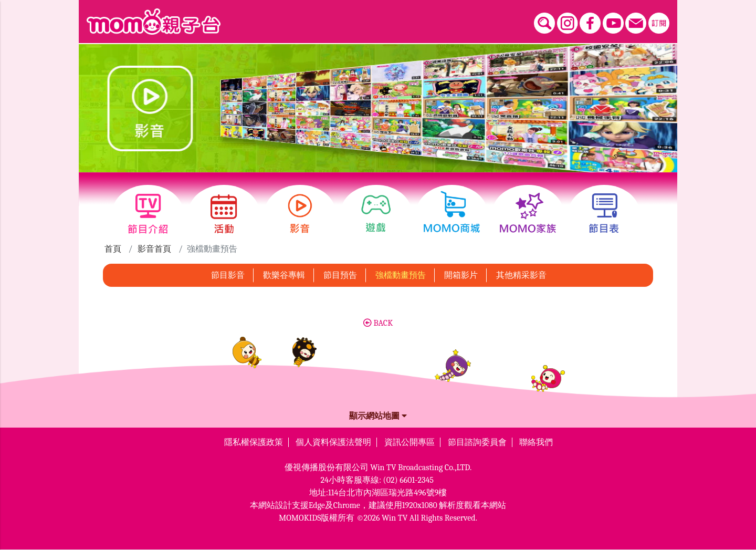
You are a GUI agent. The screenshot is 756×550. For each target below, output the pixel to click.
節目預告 (340, 275)
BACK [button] (378, 323)
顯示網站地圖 (378, 416)
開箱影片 (461, 275)
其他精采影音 (521, 275)
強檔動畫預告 (401, 275)
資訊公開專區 (409, 442)
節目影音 (228, 275)
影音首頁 (154, 249)
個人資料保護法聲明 (333, 442)
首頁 (113, 249)
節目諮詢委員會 (477, 442)
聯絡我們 (536, 442)
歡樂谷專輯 (284, 275)
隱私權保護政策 (254, 442)
